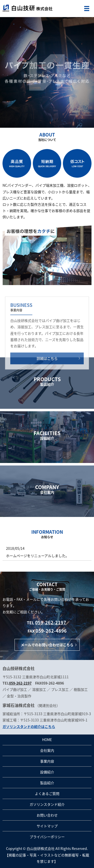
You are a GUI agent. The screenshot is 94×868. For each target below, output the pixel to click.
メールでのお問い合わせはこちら (47, 645)
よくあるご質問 (47, 793)
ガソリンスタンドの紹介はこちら (29, 726)
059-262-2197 (51, 622)
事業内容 (47, 761)
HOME (47, 740)
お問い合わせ (47, 815)
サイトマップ (47, 826)
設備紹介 (47, 772)
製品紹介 (47, 783)
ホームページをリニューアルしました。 (37, 556)
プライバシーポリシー (47, 837)
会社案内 (47, 750)
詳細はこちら (47, 375)
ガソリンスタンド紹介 (47, 804)
